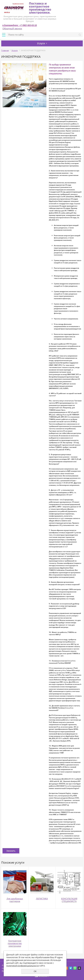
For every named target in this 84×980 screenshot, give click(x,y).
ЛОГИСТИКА (42, 899)
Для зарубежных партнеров (15, 900)
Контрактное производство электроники (15, 943)
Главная (5, 50)
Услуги (15, 50)
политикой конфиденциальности (23, 966)
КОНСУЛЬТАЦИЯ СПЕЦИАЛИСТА (69, 900)
